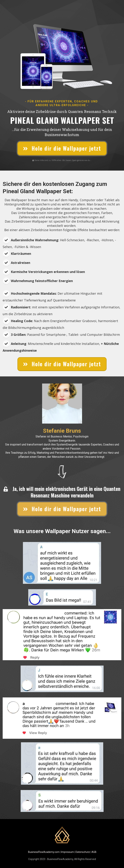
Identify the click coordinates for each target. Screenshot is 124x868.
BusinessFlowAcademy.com (44, 852)
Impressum (68, 852)
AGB (94, 852)
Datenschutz (83, 852)
